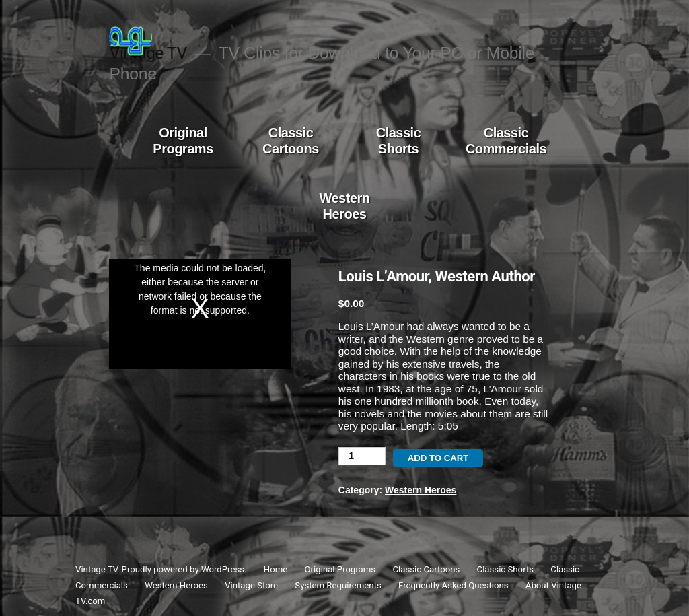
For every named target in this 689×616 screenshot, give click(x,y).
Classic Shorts (399, 141)
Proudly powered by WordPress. (185, 569)
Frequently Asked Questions (453, 585)
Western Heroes (344, 206)
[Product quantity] (362, 456)
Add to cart (438, 458)
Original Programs (183, 141)
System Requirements (338, 585)
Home (276, 569)
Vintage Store (251, 585)
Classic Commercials (506, 141)
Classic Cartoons (291, 141)
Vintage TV (97, 569)
